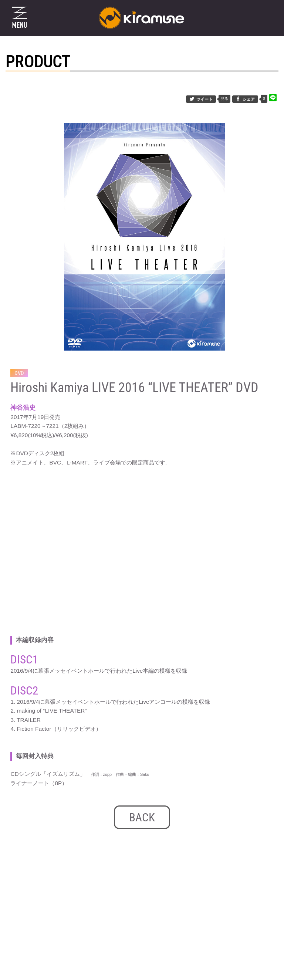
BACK (142, 817)
